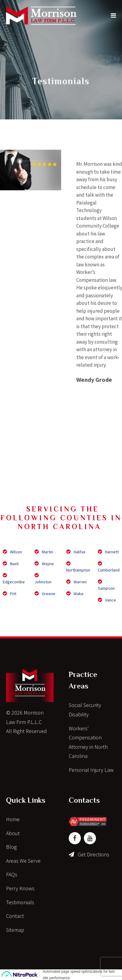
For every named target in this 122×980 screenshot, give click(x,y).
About (13, 833)
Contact (15, 916)
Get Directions (94, 854)
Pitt (10, 594)
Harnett (108, 552)
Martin (44, 552)
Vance (107, 600)
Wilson (12, 552)
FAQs (12, 874)
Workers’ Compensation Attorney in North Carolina (88, 742)
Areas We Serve (23, 861)
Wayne (44, 564)
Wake (75, 594)
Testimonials (20, 902)
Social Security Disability (85, 710)
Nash (11, 564)
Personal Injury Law (91, 770)
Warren (76, 582)
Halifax (76, 552)
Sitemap (15, 930)
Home (13, 819)
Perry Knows (20, 888)
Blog (11, 847)
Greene (45, 594)
